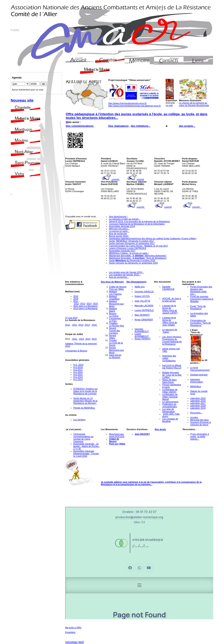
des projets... (187, 126)
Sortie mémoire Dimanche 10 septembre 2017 (132, 243)
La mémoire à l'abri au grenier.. (124, 219)
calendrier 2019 (198, 408)
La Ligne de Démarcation (169, 410)
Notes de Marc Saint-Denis (170, 381)
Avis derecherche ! (118, 216)
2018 (76, 299)
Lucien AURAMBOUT (142, 335)
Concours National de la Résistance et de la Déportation (137, 224)
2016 (94, 325)
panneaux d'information (197, 381)
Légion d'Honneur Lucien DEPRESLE (128, 248)
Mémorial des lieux (200, 420)
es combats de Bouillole (170, 420)
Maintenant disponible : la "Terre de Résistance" (138, 258)
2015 (95, 304)
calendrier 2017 (198, 403)
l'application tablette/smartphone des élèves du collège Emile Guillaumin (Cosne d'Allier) (153, 238)
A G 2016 (78, 372)
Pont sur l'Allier (117, 444)
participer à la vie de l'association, (147, 482)
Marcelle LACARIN (144, 306)
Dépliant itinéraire (199, 375)
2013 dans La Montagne (86, 306)
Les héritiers (79, 420)
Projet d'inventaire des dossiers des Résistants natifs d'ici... (201, 290)
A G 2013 (78, 379)
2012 (76, 304)
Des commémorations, (80, 126)
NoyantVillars (113, 337)
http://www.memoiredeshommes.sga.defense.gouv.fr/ (135, 106)
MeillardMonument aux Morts (116, 304)
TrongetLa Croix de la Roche (116, 343)
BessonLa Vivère (114, 315)
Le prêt (169, 105)
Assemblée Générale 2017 (122, 251)
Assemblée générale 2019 (122, 226)
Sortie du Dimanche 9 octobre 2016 (132, 260)
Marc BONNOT (142, 315)
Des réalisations (119, 126)
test (74, 632)
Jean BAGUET (142, 434)
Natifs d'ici (140, 287)
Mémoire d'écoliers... (119, 229)
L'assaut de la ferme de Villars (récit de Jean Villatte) (170, 321)
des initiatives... (141, 126)
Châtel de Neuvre (114, 440)
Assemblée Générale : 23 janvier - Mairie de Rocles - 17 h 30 (87, 446)
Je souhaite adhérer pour (114, 482)
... (151, 484)
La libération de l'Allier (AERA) (170, 391)
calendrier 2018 (198, 406)
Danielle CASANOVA (168, 288)
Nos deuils (160, 429)
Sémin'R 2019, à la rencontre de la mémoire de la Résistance (139, 221)
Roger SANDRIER (144, 320)
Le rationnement (170, 402)
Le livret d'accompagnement (200, 369)
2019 (76, 296)
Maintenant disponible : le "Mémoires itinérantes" (138, 256)
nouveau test (75, 642)
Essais (69, 632)
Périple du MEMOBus (84, 408)
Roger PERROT (143, 339)
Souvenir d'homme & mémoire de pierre (201, 423)
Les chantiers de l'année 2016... (125, 275)
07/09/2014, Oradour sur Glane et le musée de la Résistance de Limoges (86, 391)
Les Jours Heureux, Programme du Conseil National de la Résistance (172, 340)
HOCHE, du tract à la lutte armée (172, 300)
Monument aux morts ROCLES (117, 435)
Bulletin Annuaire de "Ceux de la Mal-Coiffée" (172, 375)
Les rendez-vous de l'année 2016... (126, 272)
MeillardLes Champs (115, 293)
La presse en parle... (119, 231)
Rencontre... (196, 413)
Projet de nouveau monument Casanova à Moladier (202, 299)
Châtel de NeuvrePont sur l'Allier (118, 288)
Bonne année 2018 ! (119, 236)
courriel (115, 179)
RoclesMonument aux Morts (116, 350)
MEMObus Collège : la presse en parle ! (129, 253)
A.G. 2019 (78, 365)
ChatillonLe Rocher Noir (116, 324)
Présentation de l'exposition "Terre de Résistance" (201, 323)
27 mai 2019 (71, 318)
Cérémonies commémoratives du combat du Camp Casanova (83, 438)
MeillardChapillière (114, 298)
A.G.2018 (78, 367)
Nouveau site (22, 100)
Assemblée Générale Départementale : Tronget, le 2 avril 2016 (86, 454)
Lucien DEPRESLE (144, 310)
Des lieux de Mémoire (112, 282)
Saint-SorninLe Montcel (115, 356)
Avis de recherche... (119, 277)
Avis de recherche (118, 234)
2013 (83, 304)
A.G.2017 (78, 370)
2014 (89, 304)
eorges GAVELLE (145, 292)
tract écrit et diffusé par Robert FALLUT (172, 367)
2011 (76, 301)
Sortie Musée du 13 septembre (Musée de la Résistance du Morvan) (85, 401)
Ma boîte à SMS (74, 628)
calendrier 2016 (198, 401)
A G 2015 (78, 374)
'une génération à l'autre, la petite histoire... (200, 436)
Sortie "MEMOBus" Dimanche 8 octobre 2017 (132, 241)
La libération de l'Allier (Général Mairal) (170, 397)
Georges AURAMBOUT (142, 330)
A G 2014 (78, 377)
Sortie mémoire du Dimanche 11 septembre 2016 (133, 263)
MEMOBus (196, 386)
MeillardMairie (113, 310)
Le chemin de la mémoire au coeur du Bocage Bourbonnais (194, 104)
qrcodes (194, 417)
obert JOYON (143, 296)
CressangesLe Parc (115, 320)
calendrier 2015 (198, 398)
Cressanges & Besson (76, 351)
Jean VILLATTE (142, 301)
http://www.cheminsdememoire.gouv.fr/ (128, 103)
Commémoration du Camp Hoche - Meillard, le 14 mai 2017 (138, 246)
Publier (15, 30)
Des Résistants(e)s (136, 282)
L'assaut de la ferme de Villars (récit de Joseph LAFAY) (170, 309)
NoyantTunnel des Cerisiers (114, 331)
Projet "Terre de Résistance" (198, 307)
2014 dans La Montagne (86, 308)
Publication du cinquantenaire (170, 405)
